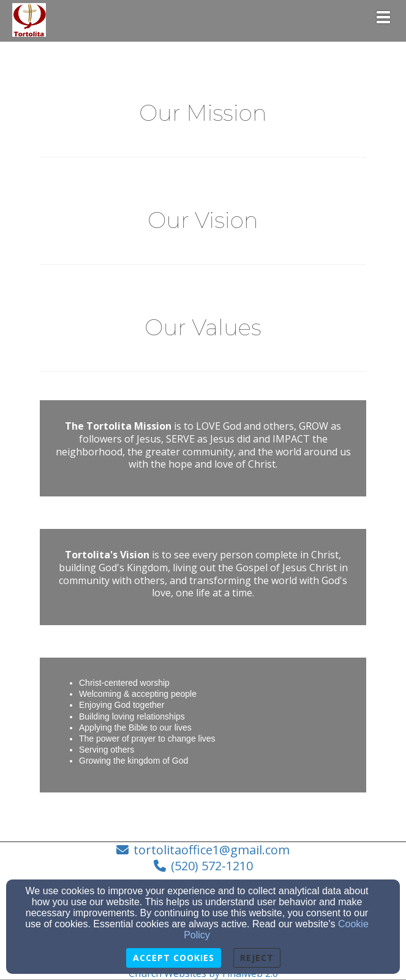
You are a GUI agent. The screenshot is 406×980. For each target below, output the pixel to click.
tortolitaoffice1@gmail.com (212, 850)
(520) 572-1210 (212, 866)
